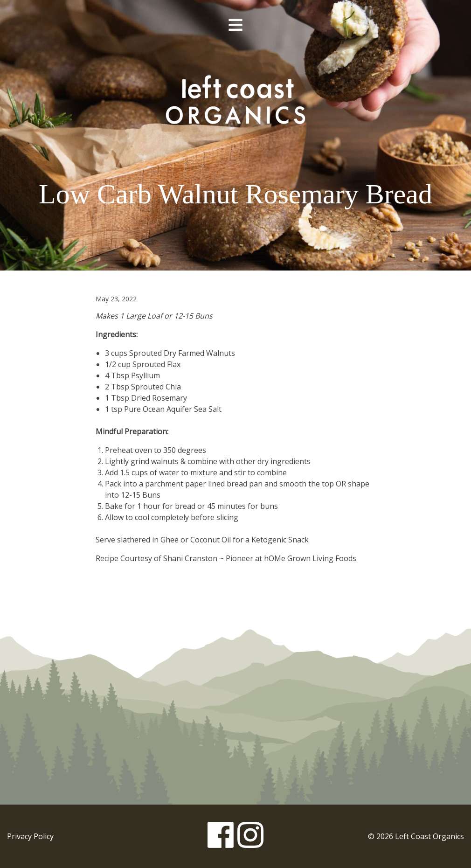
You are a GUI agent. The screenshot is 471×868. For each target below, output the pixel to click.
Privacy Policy (30, 836)
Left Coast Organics (235, 99)
